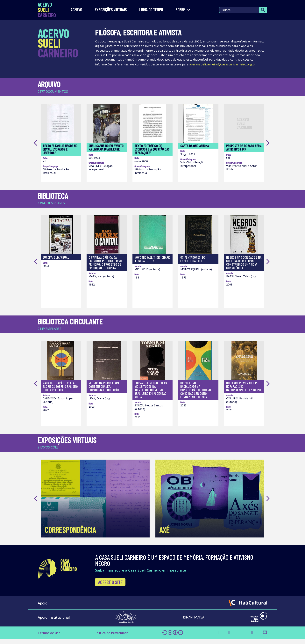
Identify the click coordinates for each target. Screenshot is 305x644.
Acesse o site (110, 587)
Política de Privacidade (114, 638)
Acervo (76, 10)
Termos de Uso (51, 638)
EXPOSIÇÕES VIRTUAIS (111, 10)
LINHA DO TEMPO (151, 10)
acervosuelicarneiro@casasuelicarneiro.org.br (128, 70)
